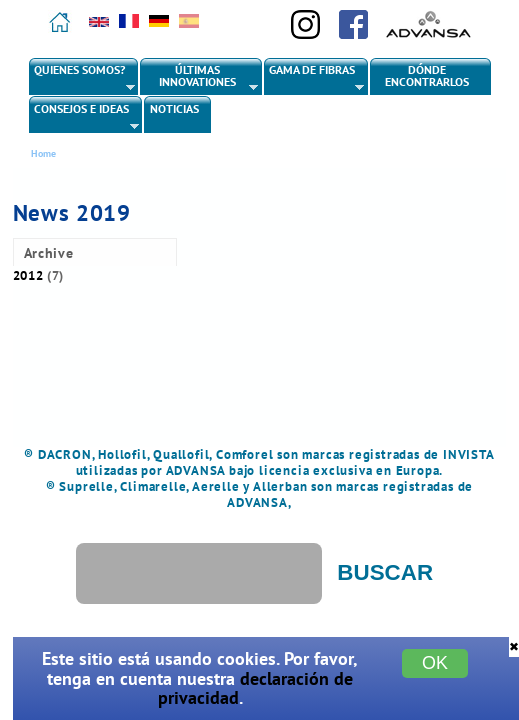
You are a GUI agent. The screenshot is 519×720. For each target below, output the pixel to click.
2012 (28, 275)
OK (435, 663)
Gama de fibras (315, 78)
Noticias (174, 108)
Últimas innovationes (199, 78)
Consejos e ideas (84, 117)
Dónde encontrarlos (427, 75)
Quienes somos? (82, 78)
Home (43, 153)
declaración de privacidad (256, 688)
